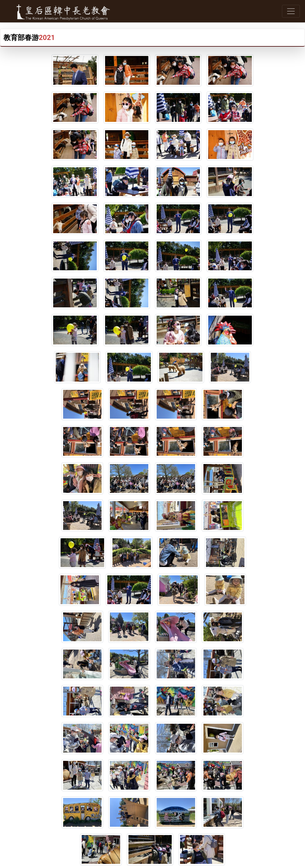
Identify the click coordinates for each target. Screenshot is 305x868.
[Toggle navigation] (291, 11)
